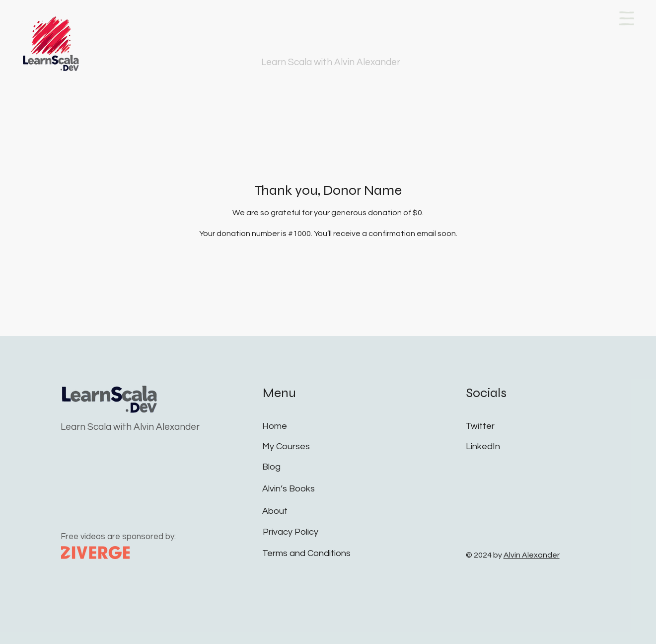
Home (275, 426)
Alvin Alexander (532, 555)
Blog (271, 467)
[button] (627, 18)
